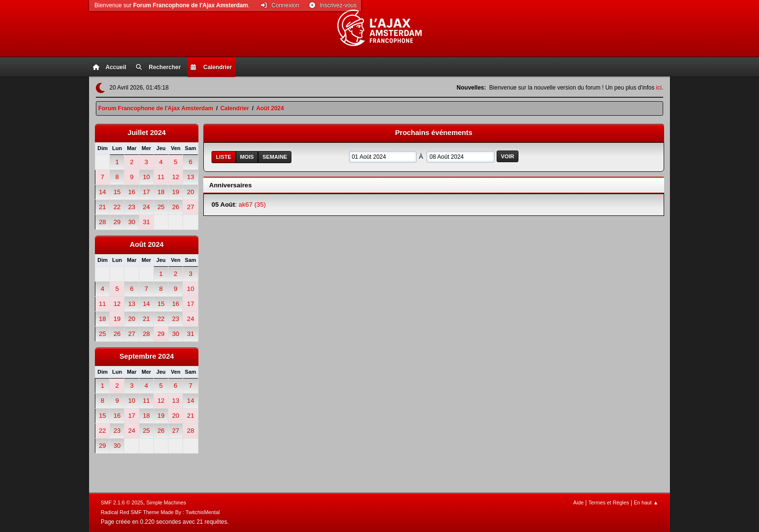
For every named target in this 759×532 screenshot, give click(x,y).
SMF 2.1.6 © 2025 (122, 502)
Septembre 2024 (147, 356)
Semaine (275, 157)
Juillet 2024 (146, 133)
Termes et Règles (608, 502)
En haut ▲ (646, 502)
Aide (578, 502)
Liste (224, 157)
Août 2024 (147, 244)
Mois (247, 157)
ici (659, 88)
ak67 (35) (252, 205)
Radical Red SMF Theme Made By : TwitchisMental (160, 512)
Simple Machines (166, 502)
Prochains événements (434, 133)
